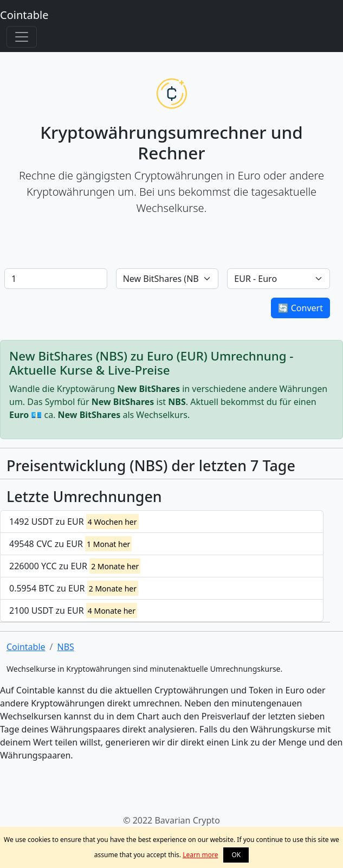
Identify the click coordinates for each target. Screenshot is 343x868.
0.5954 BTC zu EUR (74, 588)
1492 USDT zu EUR (74, 522)
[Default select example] (167, 279)
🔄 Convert (300, 308)
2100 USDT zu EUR (73, 610)
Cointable (24, 15)
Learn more (200, 855)
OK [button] (236, 855)
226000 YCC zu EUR (75, 566)
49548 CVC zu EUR (70, 544)
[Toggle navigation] (22, 37)
